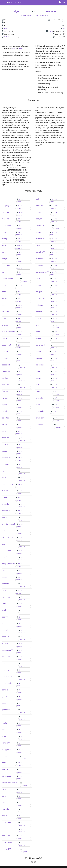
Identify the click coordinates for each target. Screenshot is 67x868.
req (3, 570)
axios (4, 245)
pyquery (5, 451)
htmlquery (6, 597)
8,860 (21, 226)
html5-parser (7, 677)
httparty (5, 444)
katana (5, 298)
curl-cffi (5, 491)
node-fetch (6, 226)
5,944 (21, 332)
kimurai (5, 743)
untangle (5, 504)
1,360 (21, 770)
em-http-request (8, 524)
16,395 (21, 239)
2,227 (21, 624)
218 (22, 637)
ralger (16, 11)
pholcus (5, 325)
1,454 (21, 790)
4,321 (21, 650)
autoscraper (7, 776)
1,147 (21, 405)
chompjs (5, 637)
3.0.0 (51, 31)
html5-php (6, 531)
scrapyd (5, 643)
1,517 (21, 199)
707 (22, 438)
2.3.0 (6, 37)
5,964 (21, 604)
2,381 (21, 451)
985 (22, 471)
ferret (4, 604)
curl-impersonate (9, 332)
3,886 (21, 252)
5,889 (21, 445)
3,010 (21, 272)
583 (64, 28)
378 (22, 518)
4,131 (21, 464)
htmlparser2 (7, 265)
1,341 (21, 836)
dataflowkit (6, 378)
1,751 (21, 491)
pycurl (4, 405)
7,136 (21, 776)
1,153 (21, 259)
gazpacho (6, 710)
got (3, 305)
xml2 (20, 48)
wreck (4, 517)
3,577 (21, 670)
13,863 (21, 484)
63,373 (21, 458)
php (38, 16)
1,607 (21, 418)
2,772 (21, 358)
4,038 (21, 551)
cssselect (6, 365)
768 (22, 710)
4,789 (21, 266)
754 (22, 584)
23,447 (21, 498)
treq (4, 544)
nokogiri (5, 398)
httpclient (6, 438)
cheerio (5, 318)
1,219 (21, 524)
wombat (5, 769)
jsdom (5, 285)
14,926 (21, 577)
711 (22, 378)
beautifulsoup (7, 279)
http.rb (5, 816)
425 (22, 829)
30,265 (21, 319)
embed (5, 730)
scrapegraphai (8, 564)
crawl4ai (5, 458)
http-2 (4, 557)
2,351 (21, 372)
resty (4, 590)
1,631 (21, 339)
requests (6, 219)
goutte (5, 696)
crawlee (5, 511)
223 (22, 478)
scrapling (6, 206)
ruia (3, 803)
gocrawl (5, 617)
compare (20, 202)
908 (22, 557)
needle (5, 338)
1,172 (21, 425)
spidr (4, 736)
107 (22, 664)
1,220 (21, 352)
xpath (4, 610)
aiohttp (5, 239)
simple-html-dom (9, 783)
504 (22, 385)
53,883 (21, 219)
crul (3, 663)
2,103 (21, 730)
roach (4, 789)
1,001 (21, 657)
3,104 (21, 816)
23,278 (21, 564)
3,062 (21, 690)
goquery (5, 577)
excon (4, 424)
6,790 (21, 683)
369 (22, 843)
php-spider (6, 836)
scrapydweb (7, 749)
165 (5, 28)
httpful (5, 723)
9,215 (21, 697)
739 (22, 610)
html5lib (5, 352)
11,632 (21, 591)
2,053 (21, 617)
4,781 (21, 571)
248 (22, 717)
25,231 (21, 292)
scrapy (5, 431)
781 (22, 597)
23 (23, 756)
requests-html (8, 484)
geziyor (5, 358)
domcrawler (7, 551)
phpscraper (51, 11)
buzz (4, 703)
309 (22, 365)
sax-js (4, 259)
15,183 (21, 232)
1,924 (21, 703)
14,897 (21, 305)
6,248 (21, 398)
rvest (14, 48)
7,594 (21, 325)
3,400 (21, 750)
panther (5, 690)
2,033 (21, 537)
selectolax (6, 418)
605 (22, 544)
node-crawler (7, 683)
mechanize (6, 212)
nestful (5, 630)
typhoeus (6, 464)
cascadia (5, 584)
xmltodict (6, 312)
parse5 (5, 252)
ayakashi (5, 809)
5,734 (21, 312)
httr (3, 471)
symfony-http (7, 537)
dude (4, 829)
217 (22, 809)
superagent (6, 345)
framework (27, 16)
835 (22, 736)
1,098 (21, 743)
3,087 (21, 644)
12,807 (21, 763)
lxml (4, 272)
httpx (4, 232)
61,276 (21, 431)
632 (22, 504)
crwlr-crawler (7, 842)
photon (5, 763)
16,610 (21, 345)
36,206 (21, 206)
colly (4, 292)
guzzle (5, 497)
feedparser (6, 371)
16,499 (21, 299)
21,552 (21, 285)
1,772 (21, 531)
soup (4, 623)
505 (22, 630)
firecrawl (5, 849)
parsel (4, 411)
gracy (4, 716)
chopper (5, 756)
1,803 (21, 723)
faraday (5, 391)
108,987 (20, 246)
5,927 (21, 392)
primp (4, 385)
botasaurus (6, 650)
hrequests (6, 657)
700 (22, 677)
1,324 (21, 411)
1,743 (21, 803)
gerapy (5, 796)
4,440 (21, 212)
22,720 (21, 511)
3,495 (21, 796)
